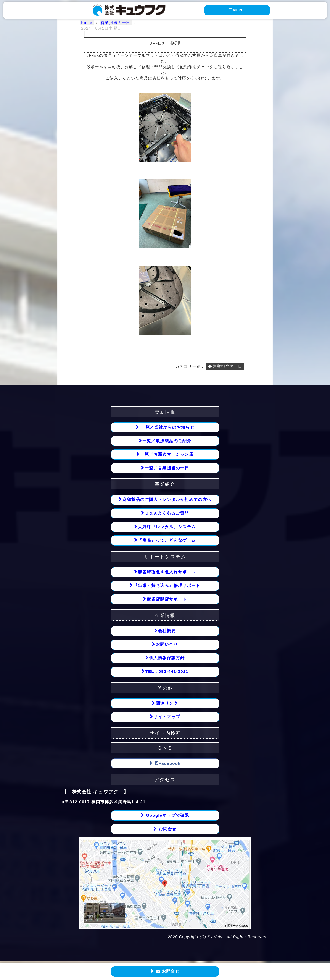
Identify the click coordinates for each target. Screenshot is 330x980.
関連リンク (167, 704)
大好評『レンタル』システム (167, 527)
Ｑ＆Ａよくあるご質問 (167, 513)
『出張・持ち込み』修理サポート (167, 586)
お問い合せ (167, 645)
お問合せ (167, 971)
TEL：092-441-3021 (167, 672)
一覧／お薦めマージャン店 (167, 454)
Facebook (167, 764)
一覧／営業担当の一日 (167, 468)
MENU (237, 10)
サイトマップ (167, 718)
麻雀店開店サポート (167, 600)
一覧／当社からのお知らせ (167, 427)
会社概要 (167, 631)
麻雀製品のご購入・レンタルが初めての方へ (167, 500)
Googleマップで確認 (167, 816)
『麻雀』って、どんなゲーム (167, 541)
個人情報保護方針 (167, 659)
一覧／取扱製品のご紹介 (167, 441)
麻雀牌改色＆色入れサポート (167, 573)
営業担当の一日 (228, 366)
